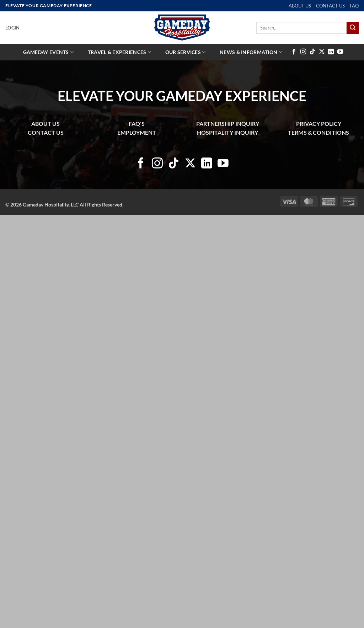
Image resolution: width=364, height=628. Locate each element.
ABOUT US (300, 6)
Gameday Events (49, 52)
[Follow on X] (322, 52)
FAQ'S (137, 124)
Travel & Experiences (119, 52)
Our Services (186, 52)
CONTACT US (330, 6)
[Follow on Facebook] (294, 52)
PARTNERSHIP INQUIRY (228, 124)
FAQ (354, 6)
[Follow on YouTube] (340, 52)
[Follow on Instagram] (303, 52)
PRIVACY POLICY (319, 124)
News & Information (251, 52)
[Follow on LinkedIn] (331, 52)
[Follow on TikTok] (312, 52)
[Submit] (353, 28)
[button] (12, 28)
